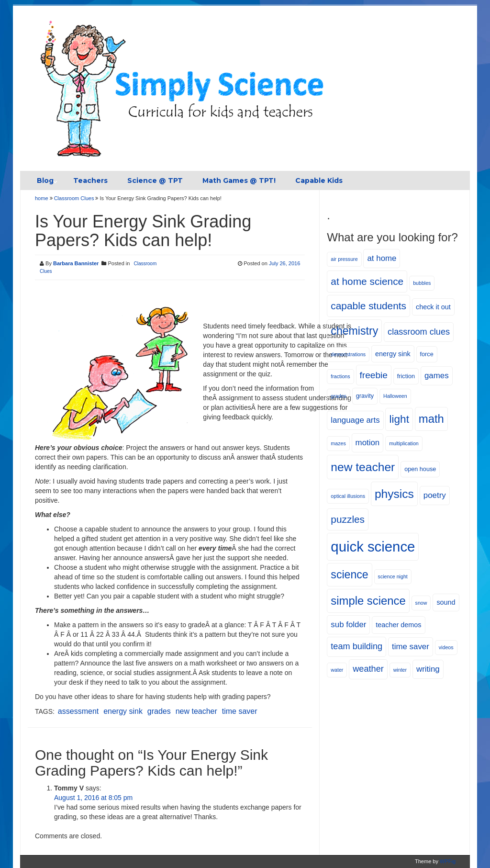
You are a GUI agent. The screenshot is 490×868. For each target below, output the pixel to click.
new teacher (196, 711)
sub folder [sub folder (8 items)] (348, 625)
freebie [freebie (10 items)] (374, 375)
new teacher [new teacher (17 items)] (363, 467)
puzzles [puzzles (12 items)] (348, 519)
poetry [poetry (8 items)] (435, 495)
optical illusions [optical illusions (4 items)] (348, 496)
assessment (78, 711)
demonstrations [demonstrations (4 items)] (348, 354)
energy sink (123, 711)
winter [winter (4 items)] (400, 670)
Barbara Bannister (76, 263)
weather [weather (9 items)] (368, 669)
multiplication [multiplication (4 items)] (404, 443)
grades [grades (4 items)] (339, 396)
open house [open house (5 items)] (420, 469)
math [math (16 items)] (431, 419)
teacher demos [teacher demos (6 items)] (398, 625)
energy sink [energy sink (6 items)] (393, 354)
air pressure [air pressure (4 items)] (344, 259)
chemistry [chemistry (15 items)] (354, 331)
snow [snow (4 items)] (421, 603)
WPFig (448, 861)
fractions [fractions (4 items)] (340, 376)
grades (159, 711)
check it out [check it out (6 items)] (433, 307)
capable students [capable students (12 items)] (368, 306)
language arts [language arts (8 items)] (355, 420)
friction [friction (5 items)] (406, 376)
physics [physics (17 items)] (394, 494)
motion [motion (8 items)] (368, 443)
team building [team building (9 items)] (356, 646)
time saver (240, 711)
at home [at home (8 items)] (382, 258)
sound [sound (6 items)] (446, 602)
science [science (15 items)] (349, 575)
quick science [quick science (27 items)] (373, 547)
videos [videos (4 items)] (446, 647)
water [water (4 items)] (337, 670)
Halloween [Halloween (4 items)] (395, 396)
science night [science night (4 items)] (393, 576)
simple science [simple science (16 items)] (368, 601)
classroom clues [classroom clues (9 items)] (419, 332)
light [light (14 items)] (399, 419)
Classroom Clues (74, 198)
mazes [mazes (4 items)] (338, 443)
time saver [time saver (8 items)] (411, 647)
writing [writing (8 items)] (428, 669)
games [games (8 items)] (437, 376)
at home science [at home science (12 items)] (367, 281)
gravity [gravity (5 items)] (365, 396)
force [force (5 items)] (427, 354)
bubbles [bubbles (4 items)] (422, 283)
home (42, 198)
